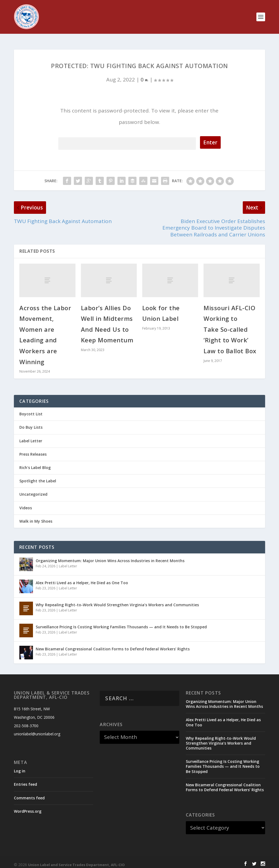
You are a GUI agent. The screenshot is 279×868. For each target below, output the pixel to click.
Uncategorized (33, 489)
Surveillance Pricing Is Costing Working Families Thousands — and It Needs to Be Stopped (121, 622)
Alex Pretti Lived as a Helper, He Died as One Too (82, 578)
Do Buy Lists (31, 422)
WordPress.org (28, 806)
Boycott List (31, 409)
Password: (127, 138)
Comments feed (29, 793)
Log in (20, 766)
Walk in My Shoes (36, 516)
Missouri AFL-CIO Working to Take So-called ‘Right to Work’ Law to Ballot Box (230, 324)
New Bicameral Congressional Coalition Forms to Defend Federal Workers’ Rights (113, 644)
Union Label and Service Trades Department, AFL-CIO (76, 860)
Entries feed (25, 779)
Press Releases (33, 449)
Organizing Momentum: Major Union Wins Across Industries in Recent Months (110, 556)
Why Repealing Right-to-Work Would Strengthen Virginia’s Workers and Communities (117, 600)
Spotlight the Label (38, 476)
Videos (26, 503)
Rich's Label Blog (35, 463)
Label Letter (31, 436)
